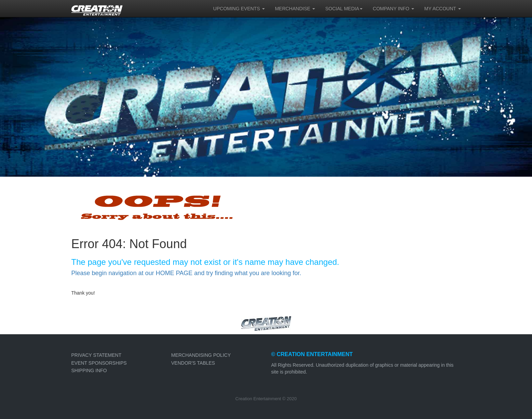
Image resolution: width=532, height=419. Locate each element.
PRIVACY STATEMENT (97, 355)
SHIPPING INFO (89, 370)
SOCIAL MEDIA (344, 9)
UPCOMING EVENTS (239, 9)
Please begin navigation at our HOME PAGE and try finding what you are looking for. (186, 273)
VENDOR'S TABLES (193, 363)
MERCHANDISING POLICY (201, 355)
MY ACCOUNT (443, 9)
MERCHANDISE (295, 9)
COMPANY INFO (393, 9)
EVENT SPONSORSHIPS (99, 363)
